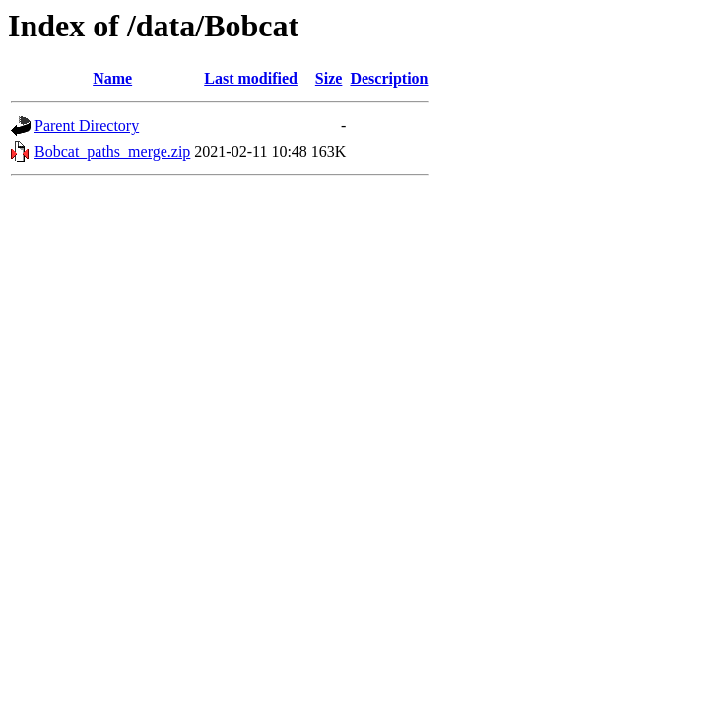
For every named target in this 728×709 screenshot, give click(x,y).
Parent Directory (87, 126)
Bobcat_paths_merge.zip (112, 151)
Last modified (251, 78)
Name (112, 78)
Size (329, 78)
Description (389, 78)
